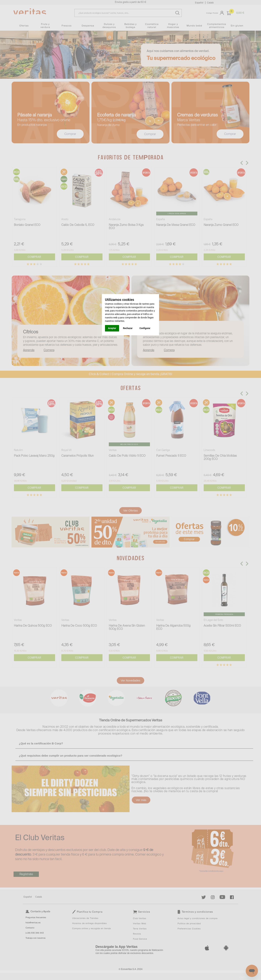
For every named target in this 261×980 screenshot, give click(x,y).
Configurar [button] (145, 328)
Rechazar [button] (128, 328)
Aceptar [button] (112, 328)
